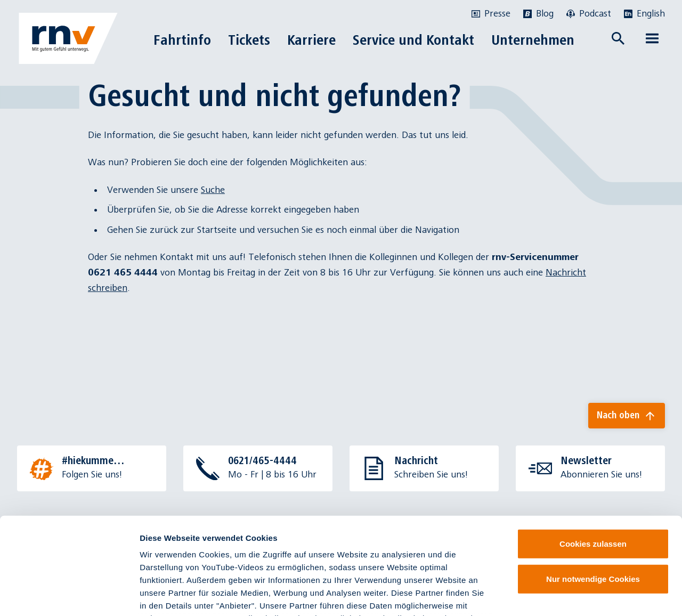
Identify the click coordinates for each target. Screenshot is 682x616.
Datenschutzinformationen (308, 553)
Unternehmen (533, 40)
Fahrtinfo (182, 40)
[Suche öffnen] (618, 38)
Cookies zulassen (593, 453)
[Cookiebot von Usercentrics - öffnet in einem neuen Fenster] (69, 595)
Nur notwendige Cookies (593, 488)
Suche (213, 190)
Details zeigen (567, 595)
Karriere (311, 40)
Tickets (249, 40)
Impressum (162, 553)
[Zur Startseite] (68, 38)
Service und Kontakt (413, 40)
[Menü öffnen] (652, 38)
